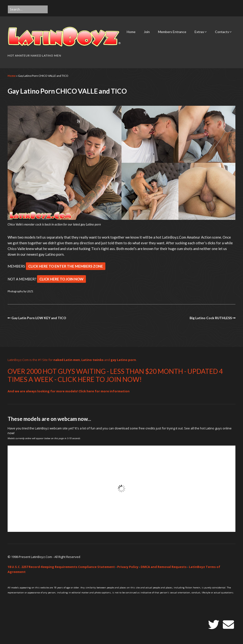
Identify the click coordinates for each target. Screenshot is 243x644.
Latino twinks (92, 360)
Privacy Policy (128, 567)
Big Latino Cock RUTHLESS (211, 318)
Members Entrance (172, 32)
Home (131, 32)
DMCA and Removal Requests (164, 567)
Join (147, 32)
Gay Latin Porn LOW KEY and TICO (39, 318)
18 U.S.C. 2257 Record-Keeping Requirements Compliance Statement (61, 567)
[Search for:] (28, 9)
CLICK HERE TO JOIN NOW (61, 279)
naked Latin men (67, 360)
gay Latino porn (123, 360)
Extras (199, 32)
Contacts (222, 32)
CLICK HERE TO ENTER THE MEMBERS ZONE (66, 266)
